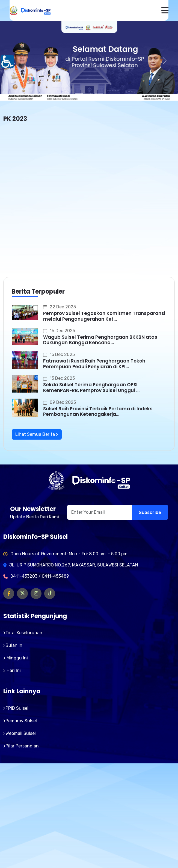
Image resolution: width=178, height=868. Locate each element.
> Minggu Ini (16, 658)
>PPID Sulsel (16, 708)
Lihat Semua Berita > (37, 434)
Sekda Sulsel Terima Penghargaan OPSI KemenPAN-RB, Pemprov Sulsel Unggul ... (91, 387)
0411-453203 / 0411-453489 (40, 576)
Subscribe (150, 512)
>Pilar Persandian (21, 746)
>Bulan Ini (13, 645)
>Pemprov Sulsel (20, 721)
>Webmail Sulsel (20, 733)
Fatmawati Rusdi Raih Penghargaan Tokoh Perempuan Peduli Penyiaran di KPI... (94, 364)
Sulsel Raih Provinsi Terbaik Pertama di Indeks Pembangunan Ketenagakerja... (98, 411)
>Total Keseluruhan (23, 633)
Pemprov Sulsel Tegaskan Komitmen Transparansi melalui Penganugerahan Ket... (104, 316)
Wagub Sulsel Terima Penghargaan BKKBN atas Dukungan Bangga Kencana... (100, 340)
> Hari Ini (12, 670)
